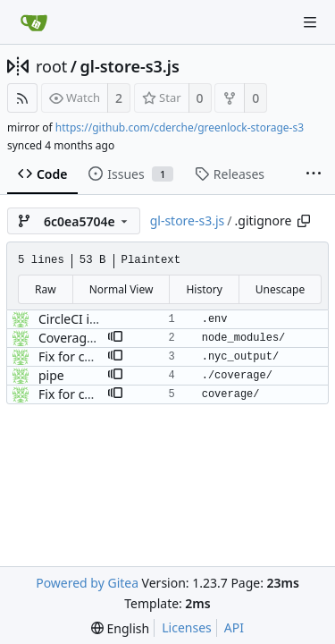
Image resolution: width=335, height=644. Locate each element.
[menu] (120, 628)
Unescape (280, 289)
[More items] (314, 174)
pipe (51, 375)
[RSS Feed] (22, 98)
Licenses (187, 627)
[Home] (34, 22)
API (234, 627)
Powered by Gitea (87, 583)
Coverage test (79, 338)
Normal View (121, 289)
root (51, 66)
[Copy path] (304, 221)
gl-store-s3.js (130, 66)
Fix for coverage (85, 356)
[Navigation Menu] (310, 22)
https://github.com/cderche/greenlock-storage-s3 (180, 127)
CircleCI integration (95, 319)
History (204, 289)
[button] (115, 338)
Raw (46, 289)
